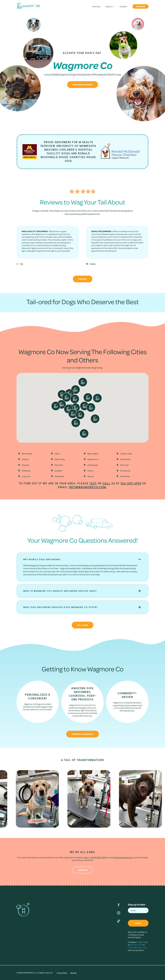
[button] (115, 402)
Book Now (141, 6)
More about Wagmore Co (83, 734)
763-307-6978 (131, 483)
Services (96, 7)
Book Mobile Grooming (83, 85)
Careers (123, 7)
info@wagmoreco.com (87, 487)
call (107, 483)
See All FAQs (83, 625)
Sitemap (73, 973)
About (109, 7)
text (93, 483)
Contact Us (82, 870)
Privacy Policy (62, 973)
